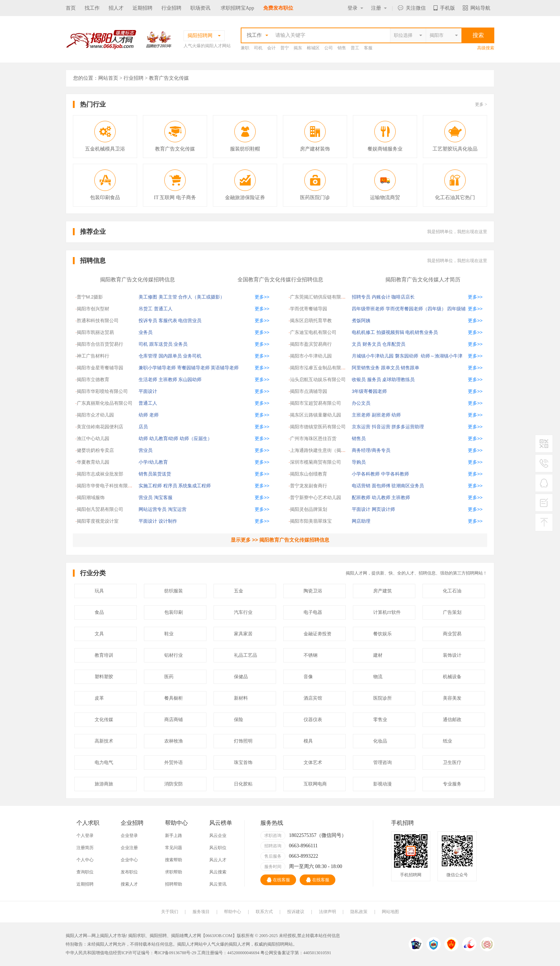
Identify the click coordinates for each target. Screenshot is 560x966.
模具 (308, 741)
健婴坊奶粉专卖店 (95, 450)
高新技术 (104, 741)
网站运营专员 (152, 509)
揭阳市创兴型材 (93, 309)
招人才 (116, 8)
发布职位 (129, 872)
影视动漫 (382, 784)
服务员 (374, 379)
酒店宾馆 (313, 698)
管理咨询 (382, 762)
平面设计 (148, 391)
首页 (71, 8)
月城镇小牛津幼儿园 (373, 356)
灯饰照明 (243, 741)
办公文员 (361, 403)
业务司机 (192, 356)
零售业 (380, 719)
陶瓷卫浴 (313, 591)
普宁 (285, 48)
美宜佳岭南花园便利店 (100, 427)
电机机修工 (363, 332)
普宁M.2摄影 (90, 297)
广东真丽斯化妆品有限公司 (105, 403)
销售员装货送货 (155, 474)
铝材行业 (174, 655)
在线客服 (278, 880)
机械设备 (452, 677)
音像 (308, 677)
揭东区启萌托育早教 (311, 321)
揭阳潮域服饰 (91, 497)
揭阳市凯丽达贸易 (95, 332)
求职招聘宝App (237, 8)
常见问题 (174, 848)
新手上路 (174, 836)
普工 (355, 48)
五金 (239, 591)
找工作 (92, 8)
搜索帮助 (174, 860)
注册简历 (85, 848)
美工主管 (168, 297)
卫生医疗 (452, 762)
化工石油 (452, 591)
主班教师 (168, 379)
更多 (481, 104)
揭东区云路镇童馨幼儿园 (316, 415)
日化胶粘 (243, 784)
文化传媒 (104, 719)
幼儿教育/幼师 (164, 438)
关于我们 (170, 912)
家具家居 (243, 634)
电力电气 (104, 762)
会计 (271, 48)
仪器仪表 (313, 719)
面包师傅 (381, 486)
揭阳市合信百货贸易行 (100, 344)
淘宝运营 (177, 509)
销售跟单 (410, 368)
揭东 (298, 48)
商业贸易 (452, 634)
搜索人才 (129, 884)
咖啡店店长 (403, 297)
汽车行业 (243, 612)
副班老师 (381, 415)
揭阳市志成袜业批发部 (100, 474)
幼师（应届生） (196, 438)
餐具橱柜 (174, 698)
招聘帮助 (174, 884)
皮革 (99, 698)
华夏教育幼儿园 (93, 462)
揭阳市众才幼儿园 (95, 415)
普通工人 (163, 309)
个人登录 (85, 836)
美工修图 (148, 297)
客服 (368, 48)
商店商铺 (174, 719)
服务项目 (201, 912)
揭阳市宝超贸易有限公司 (316, 403)
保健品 (241, 677)
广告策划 (452, 612)
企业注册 (129, 848)
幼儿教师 (381, 497)
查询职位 (85, 872)
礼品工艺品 (246, 655)
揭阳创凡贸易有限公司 (100, 509)
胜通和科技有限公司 (98, 321)
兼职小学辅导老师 (157, 368)
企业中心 (129, 860)
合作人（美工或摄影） (201, 297)
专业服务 (452, 784)
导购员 (359, 462)
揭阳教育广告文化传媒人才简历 (423, 279)
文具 (99, 634)
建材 (378, 655)
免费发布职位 (278, 8)
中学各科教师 (395, 474)
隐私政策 (359, 912)
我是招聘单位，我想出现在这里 (457, 232)
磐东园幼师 (407, 356)
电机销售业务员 (422, 332)
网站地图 (390, 912)
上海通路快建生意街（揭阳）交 (322, 450)
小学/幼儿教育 (153, 462)
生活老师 (148, 379)
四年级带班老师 (368, 309)
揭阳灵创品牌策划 (309, 509)
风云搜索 (218, 872)
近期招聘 (142, 8)
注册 (379, 8)
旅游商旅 (104, 784)
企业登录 (129, 836)
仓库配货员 (394, 344)
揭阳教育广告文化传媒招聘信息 (137, 279)
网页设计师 (383, 509)
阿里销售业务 (366, 368)
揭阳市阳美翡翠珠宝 (311, 521)
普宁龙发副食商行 (309, 486)
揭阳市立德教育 (93, 379)
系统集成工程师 (194, 486)
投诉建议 (296, 912)
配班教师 (361, 497)
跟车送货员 (161, 344)
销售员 (359, 438)
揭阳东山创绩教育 (309, 474)
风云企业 (218, 836)
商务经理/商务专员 (371, 450)
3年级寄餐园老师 (369, 391)
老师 (154, 415)
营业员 (146, 450)
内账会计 (381, 297)
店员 (143, 427)
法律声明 (327, 912)
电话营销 (361, 486)
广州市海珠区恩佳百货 (313, 438)
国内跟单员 (170, 356)
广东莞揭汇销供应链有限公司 (320, 297)
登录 (355, 8)
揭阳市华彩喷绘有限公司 (102, 391)
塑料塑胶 (104, 677)
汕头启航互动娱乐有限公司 (318, 379)
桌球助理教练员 (398, 379)
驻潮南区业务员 (408, 486)
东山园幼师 (190, 379)
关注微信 (412, 8)
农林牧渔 (174, 741)
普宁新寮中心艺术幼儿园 (316, 497)
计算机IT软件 (387, 612)
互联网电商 (315, 784)
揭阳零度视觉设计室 (98, 521)
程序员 (170, 486)
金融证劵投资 (317, 634)
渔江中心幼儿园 (93, 438)
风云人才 (218, 860)
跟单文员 (390, 368)
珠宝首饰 (243, 762)
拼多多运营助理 (408, 427)
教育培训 (104, 655)
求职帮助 (174, 872)
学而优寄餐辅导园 (309, 309)
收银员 (359, 379)
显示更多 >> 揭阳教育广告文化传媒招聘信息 (280, 540)
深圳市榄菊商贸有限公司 (316, 462)
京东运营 (361, 427)
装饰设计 (452, 655)
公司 (329, 48)
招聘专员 (361, 297)
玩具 (99, 591)
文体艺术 (313, 762)
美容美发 (452, 698)
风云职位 (218, 848)
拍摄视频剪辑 (390, 332)
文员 (356, 344)
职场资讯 (200, 8)
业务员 (146, 332)
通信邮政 (452, 719)
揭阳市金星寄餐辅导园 (100, 368)
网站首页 (108, 78)
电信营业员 (190, 321)
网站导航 (477, 8)
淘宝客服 (163, 497)
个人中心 (85, 860)
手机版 (444, 8)
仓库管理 (148, 356)
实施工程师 (150, 486)
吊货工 (146, 309)
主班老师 (361, 415)
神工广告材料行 (93, 356)
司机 (258, 48)
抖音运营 (381, 427)
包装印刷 (174, 612)
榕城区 (313, 48)
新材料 (241, 698)
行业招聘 (171, 8)
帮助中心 (232, 912)
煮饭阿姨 (361, 321)
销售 (342, 48)
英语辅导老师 (225, 368)
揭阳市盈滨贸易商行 (311, 344)
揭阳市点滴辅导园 (309, 391)
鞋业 (169, 634)
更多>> (262, 297)
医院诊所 (382, 698)
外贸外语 (174, 762)
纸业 (447, 741)
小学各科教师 (366, 474)
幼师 (143, 415)
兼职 (245, 48)
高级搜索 (486, 48)
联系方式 (264, 912)
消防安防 (174, 784)
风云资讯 (218, 884)
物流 (378, 677)
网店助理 (361, 521)
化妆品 (380, 741)
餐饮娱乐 (382, 634)
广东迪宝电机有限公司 (313, 332)
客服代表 (168, 321)
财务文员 (372, 344)
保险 (239, 719)
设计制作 (168, 521)
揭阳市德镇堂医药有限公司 (318, 427)
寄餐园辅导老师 (193, 368)
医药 (169, 677)
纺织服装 (174, 591)
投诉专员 (148, 321)
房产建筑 (382, 591)
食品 (99, 612)
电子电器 (313, 612)
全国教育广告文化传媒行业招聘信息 (280, 279)
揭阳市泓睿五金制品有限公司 (320, 368)
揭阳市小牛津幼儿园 (311, 356)
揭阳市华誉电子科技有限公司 (107, 486)
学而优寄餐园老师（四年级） (416, 309)
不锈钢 (311, 655)
